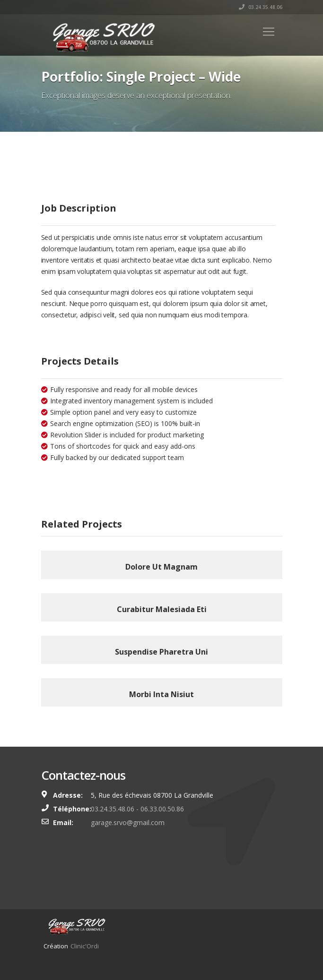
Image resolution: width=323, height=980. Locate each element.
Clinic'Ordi (85, 946)
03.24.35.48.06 (261, 7)
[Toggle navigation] (269, 32)
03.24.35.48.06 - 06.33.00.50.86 (137, 809)
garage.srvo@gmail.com (128, 822)
